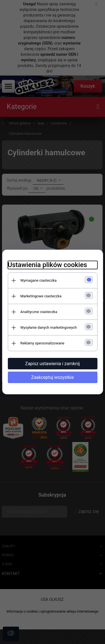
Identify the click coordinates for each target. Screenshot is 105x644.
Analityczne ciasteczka (39, 312)
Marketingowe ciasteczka (41, 296)
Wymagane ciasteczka (39, 280)
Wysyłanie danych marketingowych (49, 327)
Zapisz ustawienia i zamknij (53, 364)
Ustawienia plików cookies (47, 265)
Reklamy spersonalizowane (42, 343)
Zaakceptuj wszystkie (52, 377)
